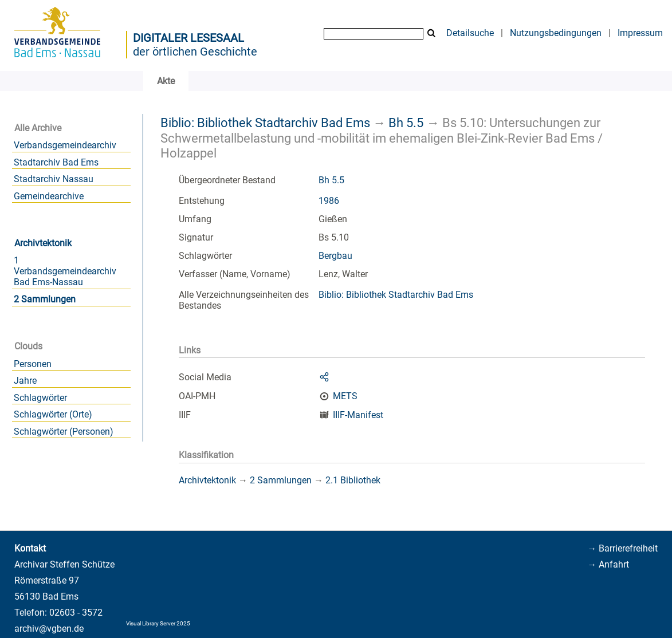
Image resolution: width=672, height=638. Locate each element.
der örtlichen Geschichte (195, 52)
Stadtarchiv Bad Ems (56, 162)
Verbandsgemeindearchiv (65, 145)
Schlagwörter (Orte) (53, 414)
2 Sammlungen (45, 299)
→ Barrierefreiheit (622, 548)
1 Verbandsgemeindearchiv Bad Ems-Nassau (65, 271)
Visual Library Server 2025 (158, 623)
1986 (329, 201)
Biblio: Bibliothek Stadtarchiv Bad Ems (265, 123)
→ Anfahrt (608, 564)
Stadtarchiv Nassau (54, 179)
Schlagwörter (40, 398)
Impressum (640, 33)
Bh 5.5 (406, 123)
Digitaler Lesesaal (188, 38)
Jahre (25, 381)
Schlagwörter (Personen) (64, 432)
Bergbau (335, 256)
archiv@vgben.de (49, 629)
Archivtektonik (43, 243)
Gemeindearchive (49, 196)
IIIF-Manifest (358, 415)
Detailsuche (470, 33)
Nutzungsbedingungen (556, 33)
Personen (33, 364)
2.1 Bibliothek (353, 480)
